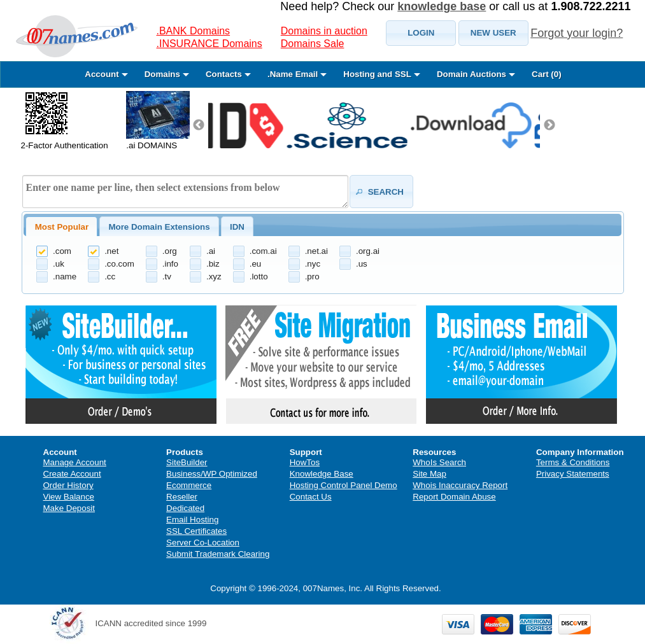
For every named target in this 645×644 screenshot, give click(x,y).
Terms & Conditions (573, 462)
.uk (59, 264)
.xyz (214, 276)
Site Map (429, 474)
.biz (213, 264)
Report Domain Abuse (454, 497)
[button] (421, 33)
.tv (167, 276)
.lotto (259, 276)
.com (62, 251)
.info (170, 264)
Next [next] (549, 125)
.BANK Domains (194, 31)
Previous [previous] (199, 125)
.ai (211, 251)
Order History (68, 485)
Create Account (72, 474)
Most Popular (62, 227)
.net (111, 251)
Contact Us (311, 497)
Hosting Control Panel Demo (344, 485)
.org (170, 251)
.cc (110, 276)
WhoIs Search (439, 462)
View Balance (69, 497)
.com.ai (263, 251)
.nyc (313, 264)
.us (362, 264)
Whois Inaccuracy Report (460, 485)
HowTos (305, 462)
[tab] (61, 227)
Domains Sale (313, 44)
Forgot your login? (577, 33)
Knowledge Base (322, 474)
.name (65, 276)
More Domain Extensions (159, 227)
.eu (256, 264)
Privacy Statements (573, 474)
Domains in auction (324, 31)
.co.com (119, 264)
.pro (312, 276)
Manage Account (75, 462)
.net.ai (316, 251)
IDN (237, 227)
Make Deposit (69, 508)
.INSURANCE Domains (209, 44)
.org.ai (368, 251)
